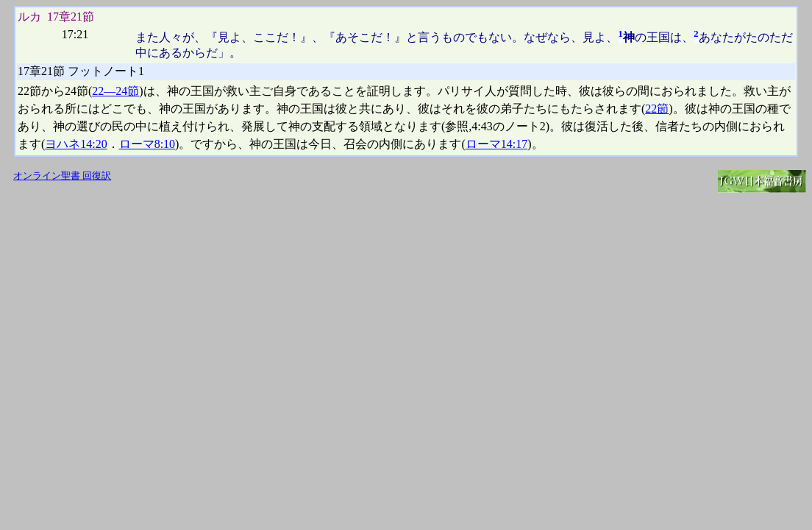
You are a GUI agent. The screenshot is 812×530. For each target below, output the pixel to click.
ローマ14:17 (496, 144)
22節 (657, 109)
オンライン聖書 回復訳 (62, 176)
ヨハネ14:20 (76, 144)
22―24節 (115, 91)
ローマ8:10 (147, 144)
